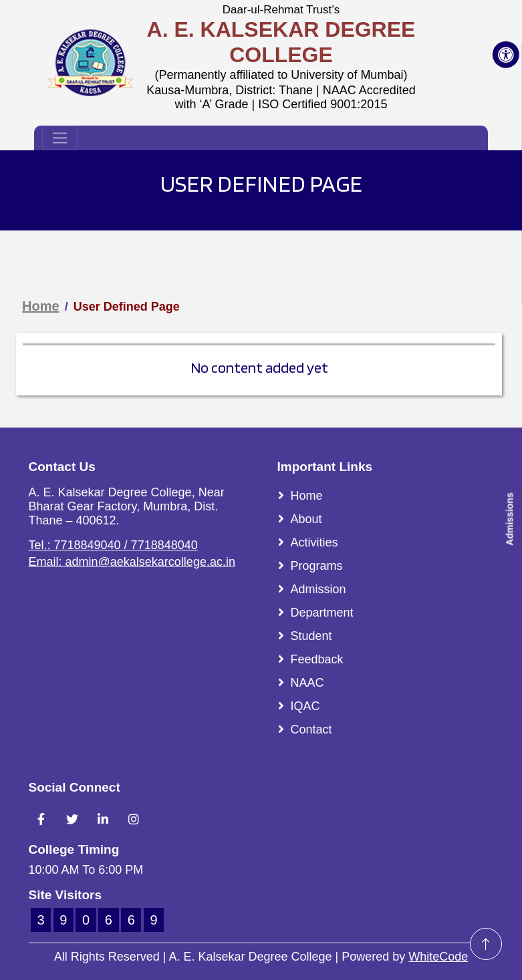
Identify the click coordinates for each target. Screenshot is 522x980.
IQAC (305, 706)
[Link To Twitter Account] (72, 819)
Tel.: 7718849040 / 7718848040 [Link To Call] (113, 545)
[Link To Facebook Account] (41, 819)
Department (322, 613)
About (306, 519)
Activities (314, 542)
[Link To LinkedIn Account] (103, 819)
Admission (318, 589)
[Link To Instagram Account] (134, 819)
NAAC (307, 683)
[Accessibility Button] (506, 55)
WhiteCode (438, 957)
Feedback (317, 659)
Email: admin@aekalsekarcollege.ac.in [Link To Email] (132, 562)
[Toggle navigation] (60, 138)
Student (311, 636)
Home (41, 306)
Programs (317, 566)
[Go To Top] (486, 944)
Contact (311, 729)
